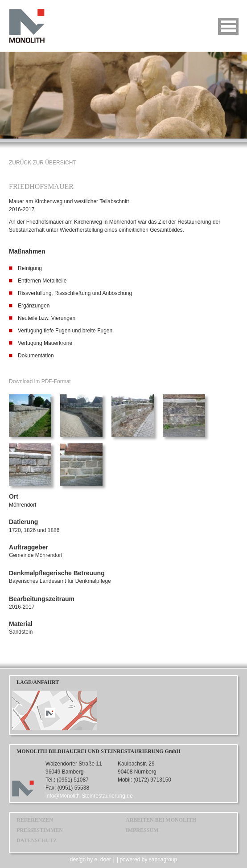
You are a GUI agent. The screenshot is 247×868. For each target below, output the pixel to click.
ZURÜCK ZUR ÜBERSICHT (43, 163)
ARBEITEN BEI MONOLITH (161, 820)
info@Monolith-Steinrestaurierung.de (89, 796)
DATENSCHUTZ (37, 840)
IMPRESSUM (142, 830)
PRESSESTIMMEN (40, 830)
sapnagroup (163, 860)
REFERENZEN (35, 820)
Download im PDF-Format (40, 381)
